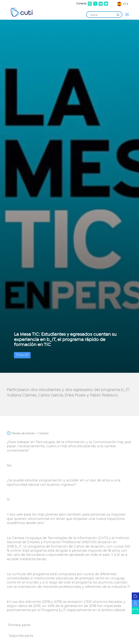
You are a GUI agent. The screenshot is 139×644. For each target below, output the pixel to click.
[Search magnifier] (118, 15)
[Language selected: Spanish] (123, 4)
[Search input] (103, 15)
